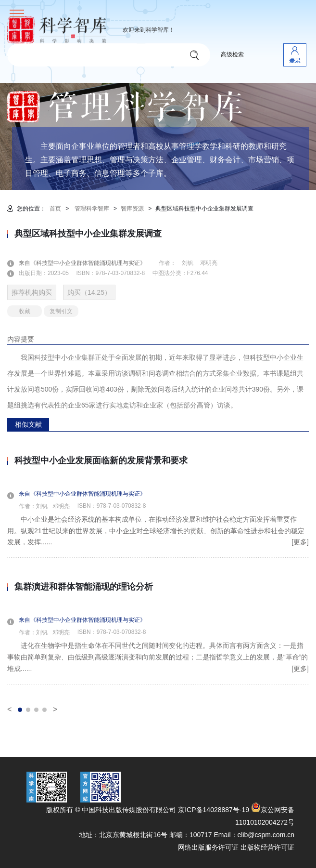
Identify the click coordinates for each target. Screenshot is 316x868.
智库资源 (132, 209)
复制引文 (61, 311)
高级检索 (232, 54)
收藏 (25, 311)
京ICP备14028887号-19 (214, 810)
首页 (55, 209)
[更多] (300, 542)
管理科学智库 (92, 209)
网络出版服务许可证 (208, 847)
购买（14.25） (89, 292)
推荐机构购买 (32, 292)
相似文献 (28, 424)
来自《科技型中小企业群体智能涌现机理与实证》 (88, 263)
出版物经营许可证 (267, 847)
